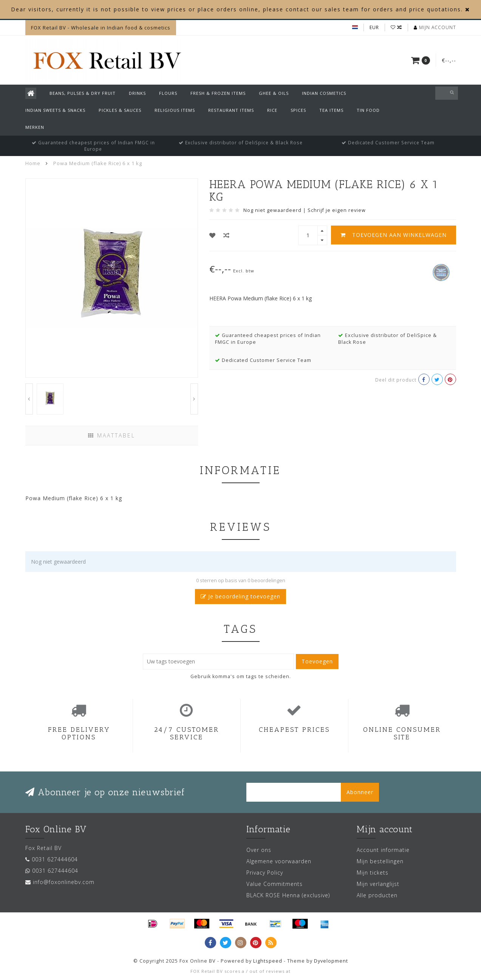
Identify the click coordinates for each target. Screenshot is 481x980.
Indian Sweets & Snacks (55, 110)
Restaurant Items (231, 110)
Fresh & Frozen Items (218, 93)
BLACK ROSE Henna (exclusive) (288, 895)
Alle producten (377, 895)
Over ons (259, 850)
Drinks (137, 93)
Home (33, 163)
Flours (168, 93)
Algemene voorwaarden (279, 861)
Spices (298, 110)
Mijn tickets (373, 873)
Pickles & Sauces (120, 110)
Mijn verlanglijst (378, 884)
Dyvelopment (331, 961)
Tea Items (331, 110)
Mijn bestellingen (380, 861)
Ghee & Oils (274, 93)
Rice (272, 110)
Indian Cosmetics (324, 93)
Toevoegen (317, 661)
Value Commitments (275, 884)
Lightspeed (268, 961)
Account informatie (383, 850)
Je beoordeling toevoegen (240, 596)
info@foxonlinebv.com (64, 882)
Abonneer (360, 792)
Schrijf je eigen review (337, 210)
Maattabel (112, 435)
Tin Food (368, 110)
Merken (35, 127)
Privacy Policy (265, 873)
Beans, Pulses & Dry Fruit (83, 93)
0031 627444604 (55, 859)
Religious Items (175, 110)
